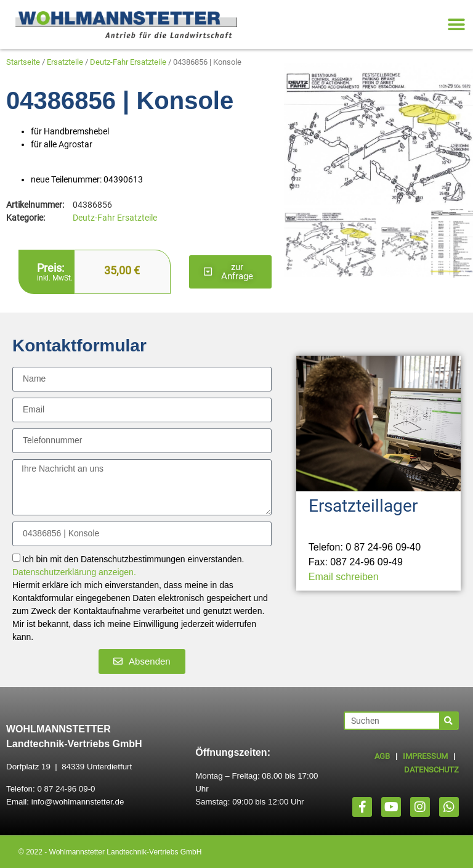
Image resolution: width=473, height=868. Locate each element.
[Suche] (448, 721)
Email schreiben (344, 577)
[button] (456, 25)
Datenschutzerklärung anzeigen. (74, 572)
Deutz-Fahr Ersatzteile (128, 62)
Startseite (23, 62)
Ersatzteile (65, 62)
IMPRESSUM (425, 756)
